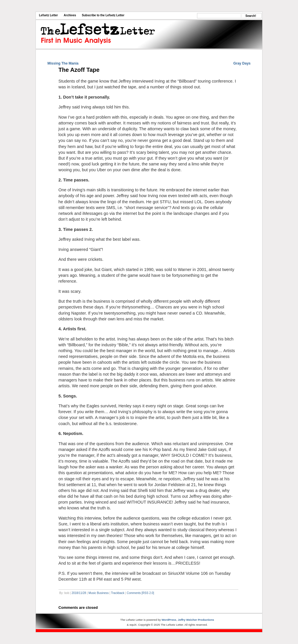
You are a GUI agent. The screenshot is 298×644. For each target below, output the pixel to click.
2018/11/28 (79, 593)
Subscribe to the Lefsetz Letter (103, 15)
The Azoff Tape (79, 70)
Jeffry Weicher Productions (196, 620)
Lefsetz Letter (48, 15)
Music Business (99, 593)
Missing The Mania (63, 63)
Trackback (118, 593)
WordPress (169, 620)
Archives (70, 15)
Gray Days (242, 63)
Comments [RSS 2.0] (140, 593)
